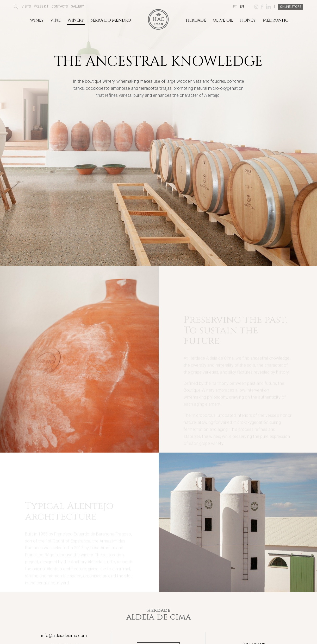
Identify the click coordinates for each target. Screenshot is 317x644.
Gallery (77, 7)
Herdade (196, 20)
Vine (55, 20)
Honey (248, 20)
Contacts (60, 7)
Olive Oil (223, 20)
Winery (76, 20)
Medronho (276, 20)
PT (235, 7)
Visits (26, 7)
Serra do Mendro (111, 20)
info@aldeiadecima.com (64, 635)
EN (242, 7)
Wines (37, 20)
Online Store (291, 7)
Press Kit (41, 7)
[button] (16, 8)
